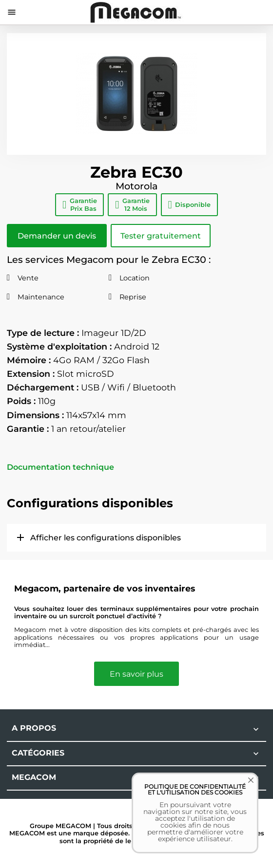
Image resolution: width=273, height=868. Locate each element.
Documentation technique (60, 467)
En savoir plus (136, 674)
